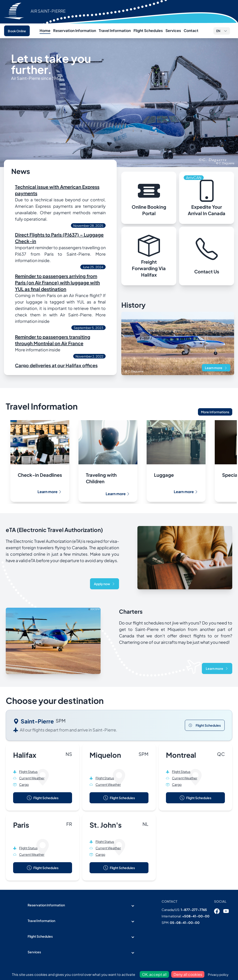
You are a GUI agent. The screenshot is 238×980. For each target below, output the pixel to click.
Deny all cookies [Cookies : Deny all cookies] (188, 974)
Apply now (104, 584)
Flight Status (28, 772)
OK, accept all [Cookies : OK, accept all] (154, 974)
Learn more (216, 368)
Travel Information (115, 30)
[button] (222, 31)
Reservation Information (75, 30)
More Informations (215, 412)
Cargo (24, 784)
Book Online (17, 31)
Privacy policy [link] (218, 974)
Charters (131, 611)
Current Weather (32, 778)
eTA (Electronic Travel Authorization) (54, 530)
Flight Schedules (148, 30)
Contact (191, 30)
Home (45, 30)
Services (173, 30)
